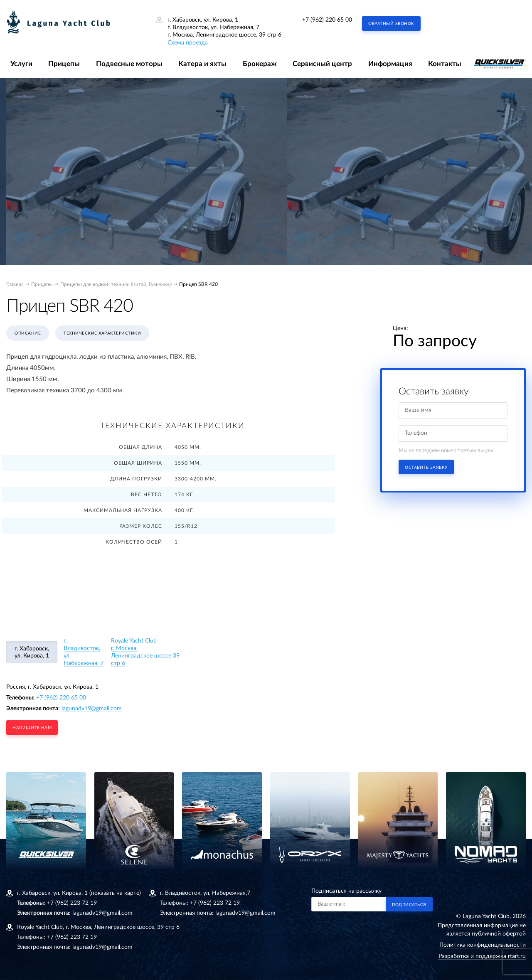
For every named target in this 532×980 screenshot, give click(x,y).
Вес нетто (147, 495)
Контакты (445, 64)
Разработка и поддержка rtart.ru (482, 956)
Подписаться (409, 905)
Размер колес (141, 526)
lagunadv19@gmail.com (92, 709)
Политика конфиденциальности (483, 945)
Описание (28, 333)
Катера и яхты (202, 64)
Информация (390, 64)
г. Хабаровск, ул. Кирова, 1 (32, 652)
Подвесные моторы (129, 64)
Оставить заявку (426, 468)
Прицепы (64, 64)
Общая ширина (138, 463)
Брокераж (260, 64)
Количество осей (134, 542)
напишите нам (32, 728)
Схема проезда (188, 43)
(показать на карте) (115, 893)
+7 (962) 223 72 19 (72, 903)
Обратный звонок (391, 24)
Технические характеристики (102, 333)
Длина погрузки (136, 479)
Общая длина (140, 447)
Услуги (21, 64)
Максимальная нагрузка (123, 510)
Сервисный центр (322, 64)
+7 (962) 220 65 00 (327, 20)
